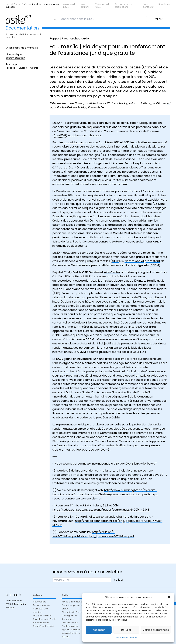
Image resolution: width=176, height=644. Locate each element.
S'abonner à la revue (103, 5)
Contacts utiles (70, 626)
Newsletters (164, 4)
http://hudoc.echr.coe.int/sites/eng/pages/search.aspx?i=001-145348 (101, 510)
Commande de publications (123, 5)
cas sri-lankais (74, 142)
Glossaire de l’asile (72, 612)
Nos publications (71, 633)
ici (169, 103)
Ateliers (65, 637)
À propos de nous (70, 5)
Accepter (99, 630)
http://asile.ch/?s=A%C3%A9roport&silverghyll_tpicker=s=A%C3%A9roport (93, 534)
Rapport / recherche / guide (69, 38)
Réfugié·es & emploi (44, 626)
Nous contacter (148, 5)
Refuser (126, 630)
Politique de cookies (126, 638)
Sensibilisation (41, 623)
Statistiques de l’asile (44, 619)
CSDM (155, 265)
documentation (15, 58)
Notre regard (40, 602)
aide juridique (14, 54)
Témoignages (69, 616)
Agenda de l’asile (71, 630)
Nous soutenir (85, 5)
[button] (169, 597)
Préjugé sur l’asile (42, 616)
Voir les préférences (156, 630)
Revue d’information (73, 602)
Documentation (42, 605)
